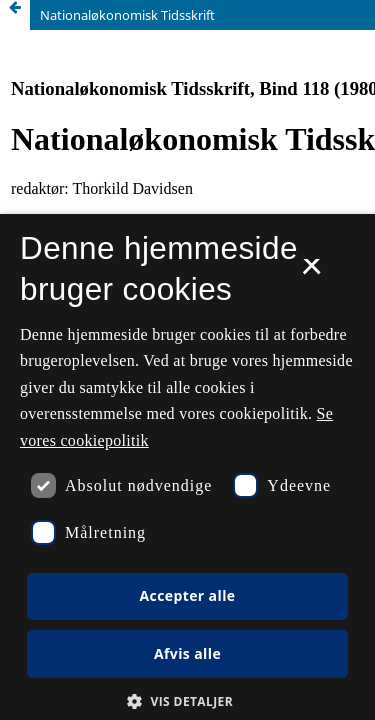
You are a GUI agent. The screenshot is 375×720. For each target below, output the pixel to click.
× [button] (311, 273)
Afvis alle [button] (187, 653)
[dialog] (187, 467)
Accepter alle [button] (187, 595)
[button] (187, 701)
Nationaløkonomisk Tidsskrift (127, 15)
